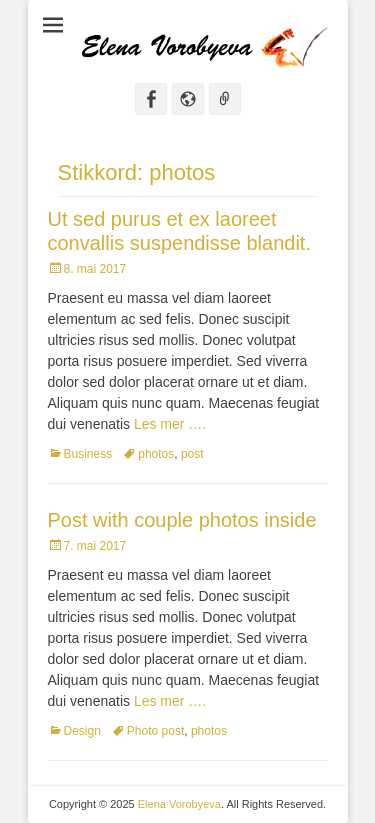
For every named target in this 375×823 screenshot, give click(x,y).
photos (156, 454)
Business (88, 454)
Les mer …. (170, 424)
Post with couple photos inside (182, 520)
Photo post (155, 731)
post (192, 454)
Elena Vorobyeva (179, 804)
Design (82, 731)
